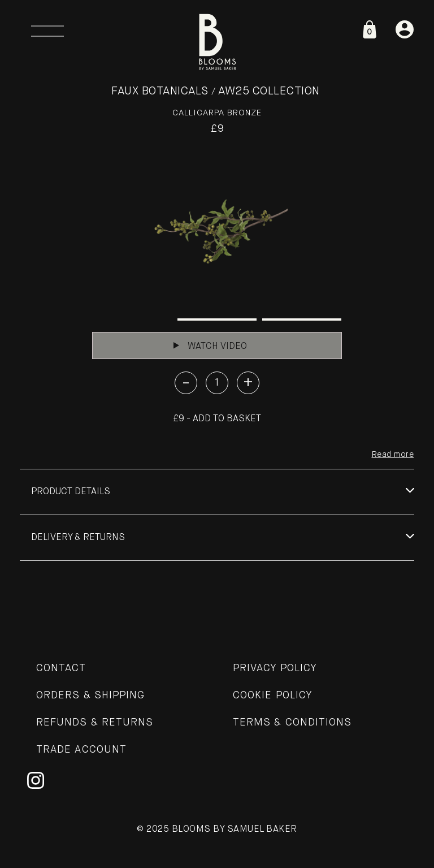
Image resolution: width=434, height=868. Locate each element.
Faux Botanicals (160, 91)
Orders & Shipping (90, 696)
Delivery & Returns (78, 538)
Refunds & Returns (95, 723)
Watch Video (210, 346)
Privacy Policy (275, 668)
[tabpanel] (217, 231)
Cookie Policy (273, 696)
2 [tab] (217, 319)
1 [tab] (132, 319)
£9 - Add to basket (217, 419)
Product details (71, 492)
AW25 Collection (269, 91)
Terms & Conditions (292, 723)
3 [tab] (302, 319)
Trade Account (81, 750)
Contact (61, 668)
